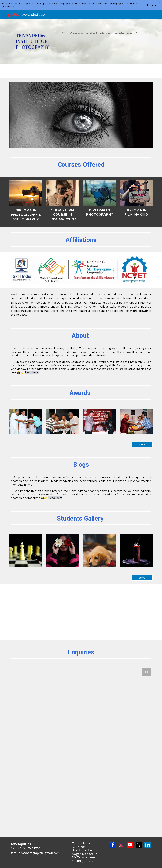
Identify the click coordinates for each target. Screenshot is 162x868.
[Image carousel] (81, 115)
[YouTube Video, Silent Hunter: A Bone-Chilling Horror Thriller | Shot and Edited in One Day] (81, 612)
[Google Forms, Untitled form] (81, 750)
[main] (99, 33)
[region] (81, 5)
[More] (142, 444)
